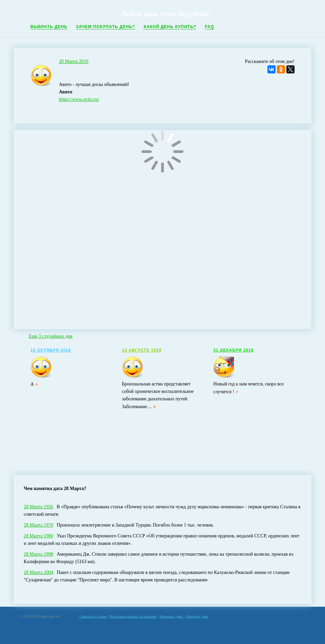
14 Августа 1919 (142, 350)
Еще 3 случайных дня (51, 336)
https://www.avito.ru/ (79, 99)
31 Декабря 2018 (233, 350)
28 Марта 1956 (38, 507)
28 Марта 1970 (38, 525)
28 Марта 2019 (74, 61)
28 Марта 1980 (38, 536)
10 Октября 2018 (51, 350)
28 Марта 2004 (38, 572)
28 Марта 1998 (38, 554)
